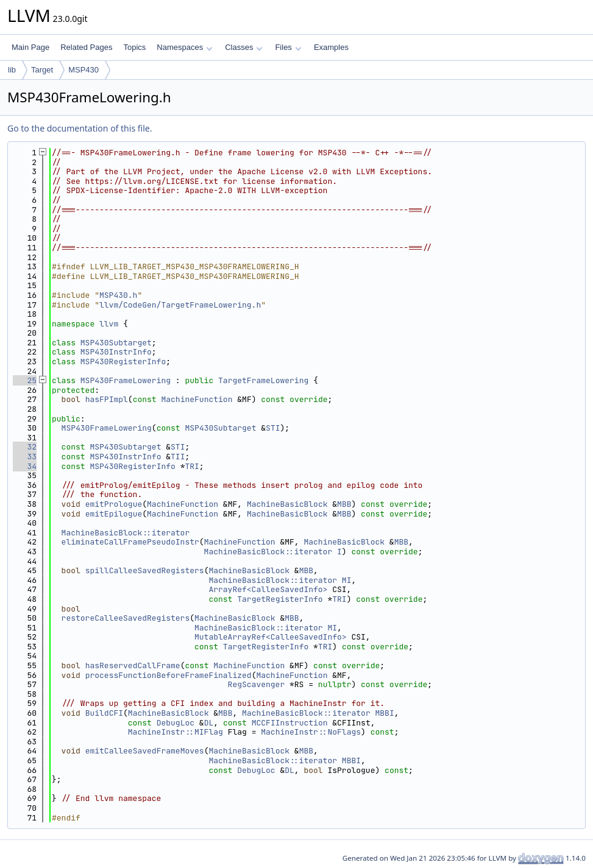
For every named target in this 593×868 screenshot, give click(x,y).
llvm (109, 324)
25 (25, 380)
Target (42, 70)
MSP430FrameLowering (126, 380)
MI (347, 580)
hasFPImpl (107, 399)
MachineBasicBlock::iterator (126, 533)
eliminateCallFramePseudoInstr (130, 542)
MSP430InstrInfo (116, 352)
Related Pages (86, 47)
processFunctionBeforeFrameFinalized (169, 675)
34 (25, 466)
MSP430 (83, 70)
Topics (134, 47)
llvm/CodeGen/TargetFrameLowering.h (180, 305)
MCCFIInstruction (290, 723)
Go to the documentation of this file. (80, 128)
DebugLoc (176, 723)
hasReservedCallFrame (133, 665)
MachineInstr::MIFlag (176, 732)
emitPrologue (114, 504)
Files (288, 47)
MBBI (385, 713)
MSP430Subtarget (116, 343)
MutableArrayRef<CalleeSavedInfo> (271, 637)
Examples (331, 47)
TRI (192, 466)
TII (178, 457)
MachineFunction (197, 399)
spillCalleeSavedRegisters (145, 570)
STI (273, 428)
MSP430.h (118, 295)
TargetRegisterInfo (280, 599)
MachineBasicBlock (287, 504)
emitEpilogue (114, 514)
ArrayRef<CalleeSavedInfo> (268, 589)
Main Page (30, 47)
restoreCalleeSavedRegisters (126, 618)
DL (209, 723)
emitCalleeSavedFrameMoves (145, 751)
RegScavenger (257, 684)
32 (25, 447)
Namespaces (184, 47)
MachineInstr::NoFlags (311, 732)
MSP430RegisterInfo (123, 362)
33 (25, 457)
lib (12, 70)
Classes (244, 47)
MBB (344, 504)
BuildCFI (104, 713)
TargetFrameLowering (263, 380)
